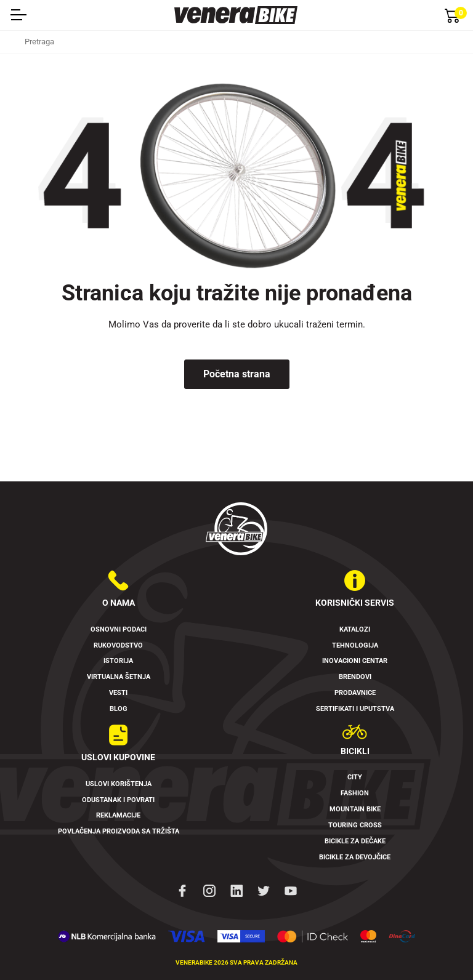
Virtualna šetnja (119, 677)
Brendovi (355, 677)
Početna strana (237, 374)
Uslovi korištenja (119, 784)
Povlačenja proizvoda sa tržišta (119, 831)
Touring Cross (355, 825)
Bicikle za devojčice (355, 857)
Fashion (355, 793)
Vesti (118, 693)
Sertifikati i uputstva (355, 709)
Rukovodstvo (118, 645)
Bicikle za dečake (355, 841)
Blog (119, 709)
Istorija (118, 661)
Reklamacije (118, 815)
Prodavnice (355, 693)
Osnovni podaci (119, 629)
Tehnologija (355, 645)
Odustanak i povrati (118, 800)
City (355, 777)
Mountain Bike (355, 809)
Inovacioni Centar (355, 661)
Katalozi (355, 629)
